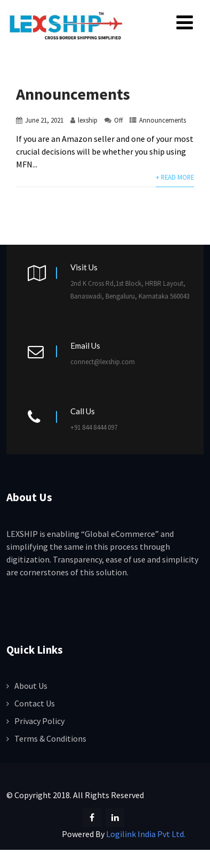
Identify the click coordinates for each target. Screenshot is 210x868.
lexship (88, 120)
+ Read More (175, 177)
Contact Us (35, 703)
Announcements (73, 94)
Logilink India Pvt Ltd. (146, 834)
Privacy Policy (39, 721)
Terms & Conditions (50, 738)
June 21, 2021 (44, 120)
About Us (31, 686)
